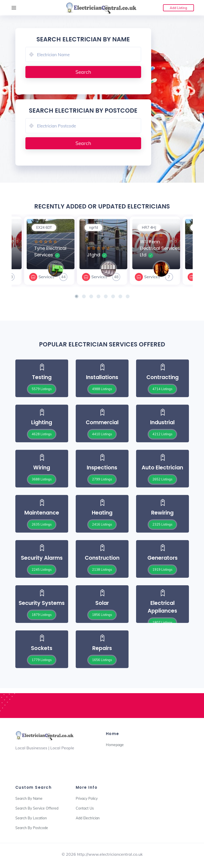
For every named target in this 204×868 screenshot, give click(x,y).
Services (46, 277)
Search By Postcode (32, 828)
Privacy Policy (87, 799)
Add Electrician (88, 818)
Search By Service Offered (37, 808)
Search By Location (31, 818)
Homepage (115, 745)
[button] (77, 296)
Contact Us (85, 808)
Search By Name (29, 799)
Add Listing (178, 8)
